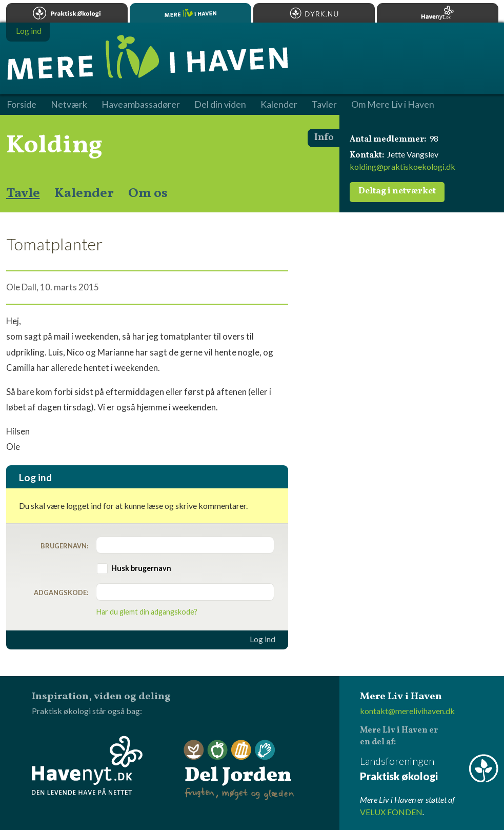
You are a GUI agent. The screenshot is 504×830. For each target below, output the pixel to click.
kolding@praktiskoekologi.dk (402, 166)
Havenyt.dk (438, 13)
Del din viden (220, 105)
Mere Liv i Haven (190, 13)
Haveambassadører (141, 105)
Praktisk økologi (67, 13)
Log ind (263, 639)
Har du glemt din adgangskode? (147, 612)
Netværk (69, 105)
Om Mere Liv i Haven (393, 105)
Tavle (23, 193)
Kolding (54, 146)
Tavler (324, 105)
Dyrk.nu (314, 13)
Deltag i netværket (397, 191)
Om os (148, 193)
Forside (22, 105)
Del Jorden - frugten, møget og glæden (239, 770)
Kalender (84, 193)
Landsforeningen (429, 769)
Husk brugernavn (141, 568)
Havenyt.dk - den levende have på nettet (87, 765)
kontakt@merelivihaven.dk (407, 711)
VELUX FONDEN (391, 812)
